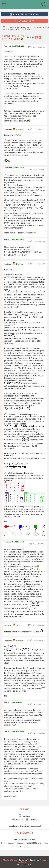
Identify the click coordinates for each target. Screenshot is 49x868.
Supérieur (37, 27)
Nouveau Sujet (25, 21)
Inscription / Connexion (25, 14)
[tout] (28, 29)
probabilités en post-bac (24, 839)
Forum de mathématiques (19, 27)
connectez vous (32, 826)
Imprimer (24, 816)
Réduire (18, 819)
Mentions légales (10, 860)
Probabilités (13, 29)
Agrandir (31, 819)
